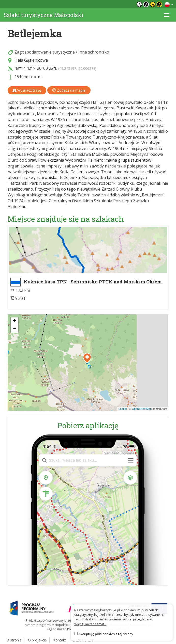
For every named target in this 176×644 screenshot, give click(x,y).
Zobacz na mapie (69, 90)
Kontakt (60, 640)
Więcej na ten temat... (90, 624)
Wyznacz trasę (27, 90)
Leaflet (123, 409)
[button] (87, 358)
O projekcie (37, 640)
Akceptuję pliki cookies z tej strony (106, 634)
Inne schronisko (94, 52)
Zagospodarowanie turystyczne (45, 52)
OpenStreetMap (142, 409)
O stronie (14, 640)
